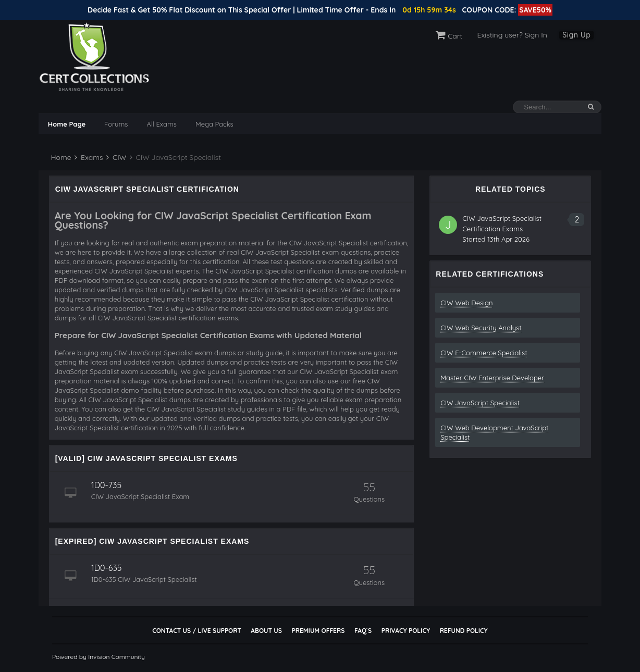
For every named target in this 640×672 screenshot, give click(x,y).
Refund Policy (464, 631)
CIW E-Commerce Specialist (484, 353)
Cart (449, 36)
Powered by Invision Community (99, 657)
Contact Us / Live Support (197, 631)
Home (60, 157)
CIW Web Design (466, 303)
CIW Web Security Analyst (481, 328)
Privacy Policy (406, 631)
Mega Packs (214, 124)
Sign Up (576, 35)
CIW (116, 157)
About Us (266, 631)
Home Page (67, 124)
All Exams (161, 124)
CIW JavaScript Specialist (480, 403)
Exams (89, 157)
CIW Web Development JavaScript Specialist (494, 432)
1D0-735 (107, 485)
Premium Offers (318, 631)
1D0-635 (107, 568)
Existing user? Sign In (512, 35)
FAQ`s (363, 631)
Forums (116, 124)
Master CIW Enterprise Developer (492, 378)
